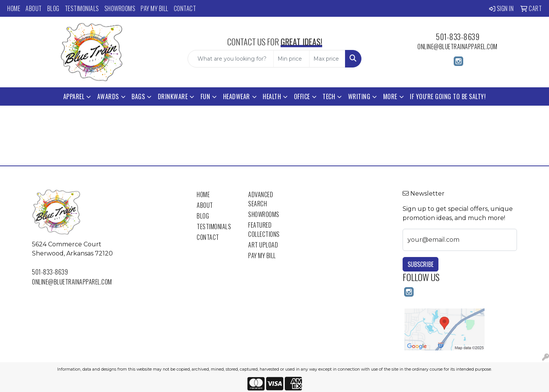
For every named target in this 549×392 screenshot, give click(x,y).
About (34, 8)
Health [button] (272, 96)
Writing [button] (359, 96)
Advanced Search (261, 199)
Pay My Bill (155, 8)
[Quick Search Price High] (327, 59)
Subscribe (421, 264)
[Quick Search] (231, 59)
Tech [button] (329, 96)
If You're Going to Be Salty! (448, 96)
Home (14, 8)
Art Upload (263, 245)
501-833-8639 (457, 37)
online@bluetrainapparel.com (457, 47)
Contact (185, 8)
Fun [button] (205, 96)
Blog (53, 8)
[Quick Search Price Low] (291, 59)
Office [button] (302, 96)
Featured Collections (264, 230)
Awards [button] (108, 96)
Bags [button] (138, 96)
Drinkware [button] (173, 96)
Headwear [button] (237, 96)
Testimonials (82, 8)
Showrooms (120, 8)
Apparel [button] (74, 96)
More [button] (390, 96)
